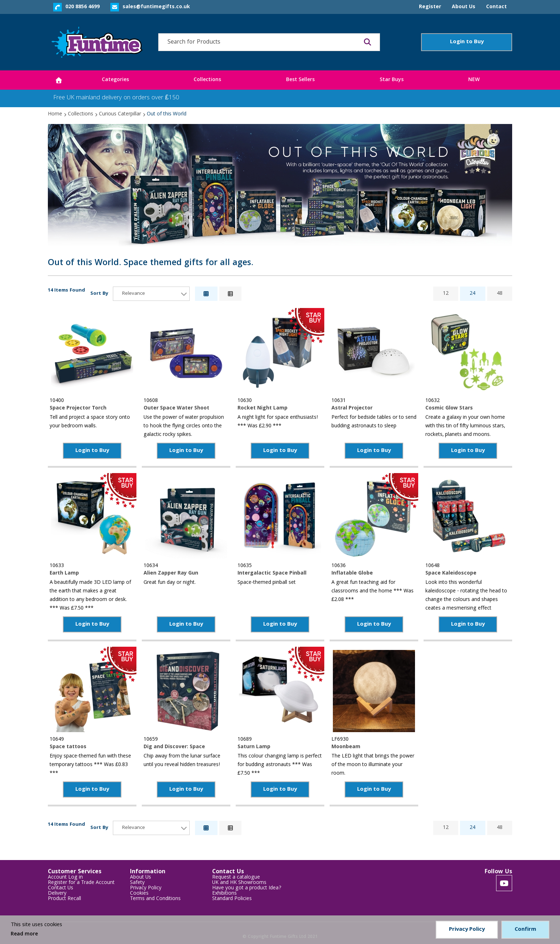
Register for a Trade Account (81, 883)
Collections (81, 114)
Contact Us (61, 888)
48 (500, 294)
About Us (141, 878)
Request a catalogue (236, 878)
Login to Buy (467, 42)
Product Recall (64, 899)
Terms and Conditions (155, 899)
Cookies (139, 894)
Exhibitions (224, 894)
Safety (137, 883)
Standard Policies (232, 899)
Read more (24, 934)
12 (446, 294)
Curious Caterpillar (120, 114)
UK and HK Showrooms (239, 883)
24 (472, 294)
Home (55, 114)
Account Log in (65, 878)
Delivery (57, 894)
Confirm (525, 930)
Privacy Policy (146, 888)
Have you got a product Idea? (247, 888)
